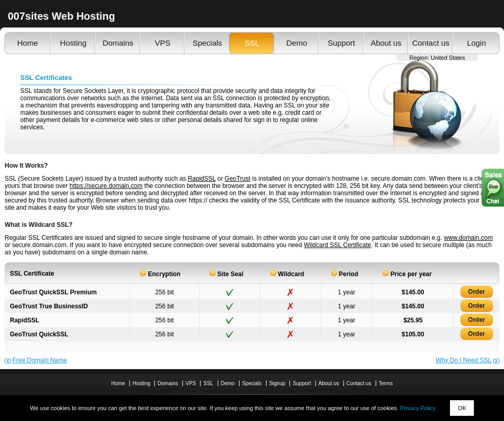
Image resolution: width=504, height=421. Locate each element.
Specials (208, 43)
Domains (118, 43)
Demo (297, 43)
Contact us (431, 43)
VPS (163, 43)
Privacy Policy (418, 408)
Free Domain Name (40, 360)
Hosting (74, 43)
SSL (252, 43)
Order (477, 292)
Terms (386, 383)
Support (342, 43)
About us (386, 43)
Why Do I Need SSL (464, 360)
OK (462, 408)
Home (28, 43)
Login (477, 43)
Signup (277, 383)
